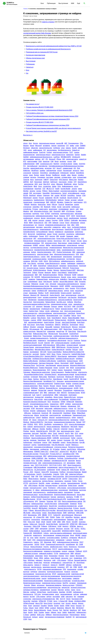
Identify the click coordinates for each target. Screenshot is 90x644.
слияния (26, 177)
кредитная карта (72, 159)
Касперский (67, 170)
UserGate (35, 601)
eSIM (63, 597)
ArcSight (26, 266)
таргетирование (49, 535)
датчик (79, 241)
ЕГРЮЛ (47, 214)
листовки (27, 408)
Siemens (56, 270)
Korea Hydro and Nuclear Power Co (68, 238)
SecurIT (59, 168)
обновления (72, 406)
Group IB (35, 508)
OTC (85, 202)
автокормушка (28, 225)
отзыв (25, 293)
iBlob (35, 186)
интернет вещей (72, 345)
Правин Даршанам (46, 368)
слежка (48, 220)
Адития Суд (27, 354)
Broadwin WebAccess (31, 368)
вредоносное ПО (40, 427)
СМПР (62, 404)
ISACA (46, 261)
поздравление (28, 189)
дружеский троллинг (67, 436)
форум (43, 218)
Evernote (27, 585)
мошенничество (29, 155)
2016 (66, 424)
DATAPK (37, 277)
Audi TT (39, 395)
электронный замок (80, 533)
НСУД (85, 551)
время (42, 175)
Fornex (80, 481)
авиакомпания (28, 275)
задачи (49, 597)
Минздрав (48, 542)
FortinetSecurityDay (71, 458)
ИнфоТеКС (72, 612)
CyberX (82, 420)
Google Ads (28, 535)
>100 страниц (61, 560)
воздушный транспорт (55, 572)
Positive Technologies (64, 252)
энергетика (79, 232)
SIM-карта (27, 504)
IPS (47, 159)
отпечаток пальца (61, 447)
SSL (42, 329)
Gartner (77, 155)
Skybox (83, 615)
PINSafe (27, 204)
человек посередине (50, 297)
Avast (30, 606)
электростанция (43, 254)
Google (74, 148)
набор (64, 227)
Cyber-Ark (56, 429)
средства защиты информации (61, 533)
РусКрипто (52, 488)
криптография (32, 161)
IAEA (58, 393)
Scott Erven (60, 377)
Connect (60, 440)
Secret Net (27, 601)
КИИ (73, 3)
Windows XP (69, 377)
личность (76, 170)
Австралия (40, 408)
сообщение (51, 470)
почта (78, 590)
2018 (25, 515)
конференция (28, 218)
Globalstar (84, 336)
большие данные (51, 485)
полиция (82, 345)
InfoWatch (27, 438)
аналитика (61, 146)
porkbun (33, 592)
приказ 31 (54, 565)
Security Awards (73, 198)
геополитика (82, 277)
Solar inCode (38, 399)
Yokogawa (27, 372)
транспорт (80, 250)
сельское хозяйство (65, 300)
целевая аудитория (62, 535)
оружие (81, 309)
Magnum (26, 295)
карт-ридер (66, 207)
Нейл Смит (27, 429)
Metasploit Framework (54, 268)
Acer (63, 603)
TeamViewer (42, 440)
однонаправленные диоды (39, 404)
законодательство (46, 148)
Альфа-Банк (78, 558)
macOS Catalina (53, 592)
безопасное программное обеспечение (37, 549)
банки (32, 146)
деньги (78, 259)
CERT (61, 329)
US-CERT (75, 522)
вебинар (55, 223)
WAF (26, 322)
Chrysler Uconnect (73, 347)
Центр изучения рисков (73, 311)
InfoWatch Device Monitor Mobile (44, 359)
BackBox (49, 429)
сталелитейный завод (31, 393)
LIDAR (72, 363)
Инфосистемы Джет (40, 334)
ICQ (44, 150)
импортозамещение (59, 245)
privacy (60, 170)
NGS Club (34, 261)
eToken (70, 182)
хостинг (63, 483)
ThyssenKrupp (68, 390)
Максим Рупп (41, 331)
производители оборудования (45, 250)
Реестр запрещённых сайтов (72, 501)
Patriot (58, 309)
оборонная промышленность (64, 254)
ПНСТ (81, 542)
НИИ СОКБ (80, 513)
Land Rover (72, 313)
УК (74, 563)
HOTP (68, 216)
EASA (81, 388)
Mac (72, 433)
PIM (37, 476)
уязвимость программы (52, 551)
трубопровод (33, 236)
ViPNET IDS (74, 524)
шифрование (38, 150)
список (83, 223)
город (40, 297)
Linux (63, 148)
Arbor (25, 606)
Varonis (33, 431)
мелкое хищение (63, 365)
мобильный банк (37, 504)
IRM (58, 236)
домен (48, 483)
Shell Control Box (58, 476)
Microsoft (38, 146)
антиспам (48, 168)
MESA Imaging (44, 406)
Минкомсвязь (28, 451)
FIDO (25, 522)
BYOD (26, 223)
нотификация (67, 415)
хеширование (69, 232)
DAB (25, 325)
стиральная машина (62, 343)
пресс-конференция (51, 399)
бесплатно (47, 560)
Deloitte (50, 606)
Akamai (74, 603)
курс (47, 284)
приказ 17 (38, 565)
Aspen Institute (49, 322)
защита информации (66, 549)
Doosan (65, 386)
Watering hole (55, 406)
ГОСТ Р (55, 549)
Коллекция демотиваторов (36, 55)
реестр (72, 209)
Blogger (48, 175)
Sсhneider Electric (50, 374)
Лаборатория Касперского (50, 277)
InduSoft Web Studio (78, 354)
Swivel (65, 193)
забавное (81, 148)
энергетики (27, 481)
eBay (73, 225)
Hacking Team (34, 311)
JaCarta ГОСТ (64, 451)
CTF (67, 146)
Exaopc (60, 370)
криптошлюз (78, 202)
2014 (25, 234)
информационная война (44, 216)
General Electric (73, 266)
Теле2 (55, 433)
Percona (55, 610)
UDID (77, 225)
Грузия (55, 234)
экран (81, 433)
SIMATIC (58, 325)
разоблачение (74, 218)
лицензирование (66, 594)
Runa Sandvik (64, 334)
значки (44, 578)
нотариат (73, 583)
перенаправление (74, 483)
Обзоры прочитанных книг (35, 58)
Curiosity (62, 368)
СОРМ (61, 220)
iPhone (59, 159)
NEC (74, 608)
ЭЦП (32, 182)
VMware (54, 612)
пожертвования (45, 229)
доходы (46, 547)
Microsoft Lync (28, 470)
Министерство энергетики (41, 372)
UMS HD (53, 202)
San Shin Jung (61, 302)
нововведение (45, 590)
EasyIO (66, 379)
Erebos (42, 311)
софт (54, 560)
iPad (78, 168)
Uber (58, 431)
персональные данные (47, 143)
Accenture (57, 603)
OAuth (43, 522)
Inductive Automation (44, 252)
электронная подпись (61, 152)
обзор (75, 184)
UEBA (59, 522)
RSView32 (68, 275)
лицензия (68, 481)
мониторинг (53, 209)
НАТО (76, 309)
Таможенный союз (79, 415)
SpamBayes (80, 173)
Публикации (51, 3)
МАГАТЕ (64, 393)
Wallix (25, 479)
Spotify (30, 612)
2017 (80, 479)
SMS (48, 202)
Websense (35, 284)
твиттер (26, 440)
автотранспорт (29, 397)
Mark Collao (43, 377)
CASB (81, 544)
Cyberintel (64, 429)
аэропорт (39, 306)
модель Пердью (48, 481)
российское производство (68, 506)
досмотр (67, 572)
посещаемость (58, 424)
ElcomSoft (57, 211)
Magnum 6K (44, 295)
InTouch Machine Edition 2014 (33, 356)
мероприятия (28, 447)
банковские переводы (54, 585)
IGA (71, 567)
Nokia (25, 610)
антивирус (46, 146)
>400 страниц (36, 513)
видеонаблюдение (30, 297)
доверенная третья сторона (52, 583)
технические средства (43, 574)
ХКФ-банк (31, 560)
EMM (65, 513)
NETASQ (63, 195)
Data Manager (58, 379)
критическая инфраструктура (59, 420)
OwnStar (68, 350)
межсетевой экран (37, 168)
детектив (46, 563)
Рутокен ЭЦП (44, 454)
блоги (67, 223)
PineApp (26, 431)
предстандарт (28, 544)
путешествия (82, 177)
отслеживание (64, 209)
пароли (54, 146)
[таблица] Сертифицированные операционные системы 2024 (48, 125)
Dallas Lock (33, 524)
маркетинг (70, 155)
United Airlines (73, 272)
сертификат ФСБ (69, 454)
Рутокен (35, 209)
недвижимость (56, 563)
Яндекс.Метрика (73, 442)
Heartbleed (67, 413)
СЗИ (52, 161)
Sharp (84, 610)
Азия (63, 295)
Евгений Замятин (80, 560)
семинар (71, 551)
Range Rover (81, 313)
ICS (24, 268)
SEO (64, 159)
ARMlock (49, 615)
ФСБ (36, 184)
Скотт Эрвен (28, 379)
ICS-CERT (77, 229)
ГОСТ (71, 152)
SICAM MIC (71, 320)
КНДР (25, 279)
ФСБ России (75, 470)
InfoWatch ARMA (80, 601)
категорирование (60, 519)
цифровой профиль (46, 553)
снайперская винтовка (61, 336)
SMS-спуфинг (61, 345)
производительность (63, 417)
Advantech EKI (57, 413)
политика (82, 522)
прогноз (52, 236)
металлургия (28, 238)
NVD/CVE (66, 268)
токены (77, 152)
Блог (42, 3)
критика (60, 218)
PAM (33, 476)
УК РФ (39, 569)
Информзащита (68, 186)
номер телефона (74, 243)
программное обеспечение (57, 340)
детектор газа (28, 415)
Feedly (57, 189)
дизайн (63, 175)
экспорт (54, 590)
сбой (82, 254)
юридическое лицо (67, 214)
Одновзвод (41, 177)
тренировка (33, 293)
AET (43, 159)
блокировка (54, 472)
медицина (27, 291)
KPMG (47, 608)
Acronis (68, 603)
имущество (66, 587)
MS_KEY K (73, 451)
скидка (34, 445)
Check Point (54, 180)
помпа (34, 291)
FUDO (62, 474)
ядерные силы (54, 279)
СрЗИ (59, 526)
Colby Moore (75, 336)
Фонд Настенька (58, 229)
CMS (50, 442)
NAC (51, 211)
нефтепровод (80, 234)
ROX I (36, 424)
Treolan (67, 200)
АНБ (30, 220)
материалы (74, 420)
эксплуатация (65, 438)
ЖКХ (45, 456)
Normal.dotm (79, 510)
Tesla (49, 318)
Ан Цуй (41, 343)
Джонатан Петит (29, 365)
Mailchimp (61, 608)
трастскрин (63, 182)
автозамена (71, 463)
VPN (50, 223)
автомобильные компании (33, 456)
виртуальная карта (68, 431)
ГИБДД (46, 180)
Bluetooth (47, 207)
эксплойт (36, 354)
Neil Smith (74, 427)
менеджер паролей (50, 567)
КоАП (29, 540)
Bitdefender (68, 184)
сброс (50, 433)
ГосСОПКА (27, 508)
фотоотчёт (31, 234)
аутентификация (74, 193)
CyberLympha (73, 479)
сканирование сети (69, 250)
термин (63, 263)
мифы (72, 146)
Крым (56, 216)
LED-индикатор (29, 501)
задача (67, 291)
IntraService (52, 508)
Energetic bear (28, 406)
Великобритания (52, 316)
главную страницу (48, 22)
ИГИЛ (83, 393)
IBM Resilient (43, 508)
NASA (72, 368)
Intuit (36, 608)
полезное (36, 173)
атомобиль (49, 397)
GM (81, 347)
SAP (79, 610)
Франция (48, 272)
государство (71, 259)
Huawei (63, 449)
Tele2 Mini (43, 433)
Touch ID (61, 204)
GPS (41, 393)
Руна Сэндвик (47, 336)
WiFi (48, 440)
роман (44, 513)
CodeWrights (61, 361)
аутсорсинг (41, 585)
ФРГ (35, 238)
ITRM (75, 567)
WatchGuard (27, 198)
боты (33, 461)
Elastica (43, 354)
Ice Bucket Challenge (79, 227)
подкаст (35, 617)
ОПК (77, 254)
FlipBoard (79, 551)
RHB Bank (34, 388)
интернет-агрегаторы (78, 587)
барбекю (45, 417)
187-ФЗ (39, 499)
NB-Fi (54, 542)
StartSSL (42, 483)
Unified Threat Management (40, 497)
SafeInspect (48, 476)
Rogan (36, 558)
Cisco (40, 186)
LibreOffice (69, 517)
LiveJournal (27, 173)
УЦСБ (41, 261)
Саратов (26, 180)
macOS (68, 445)
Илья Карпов (62, 356)
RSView (61, 275)
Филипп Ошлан (81, 320)
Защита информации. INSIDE (41, 438)
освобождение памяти (55, 492)
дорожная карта (47, 519)
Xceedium (43, 479)
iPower (49, 411)
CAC (76, 519)
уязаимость (27, 370)
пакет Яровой (55, 558)
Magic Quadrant (54, 191)
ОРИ (39, 515)
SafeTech (46, 182)
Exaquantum (68, 370)
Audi (34, 395)
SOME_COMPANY (37, 458)
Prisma (59, 354)
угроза (71, 408)
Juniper (57, 195)
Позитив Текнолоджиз (43, 436)
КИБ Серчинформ (40, 467)
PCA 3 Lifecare (81, 288)
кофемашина (41, 411)
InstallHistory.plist (73, 499)
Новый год (76, 150)
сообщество (45, 449)
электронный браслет (43, 347)
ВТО (25, 161)
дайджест (39, 560)
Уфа (46, 458)
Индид (26, 420)
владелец (36, 214)
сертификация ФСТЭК (59, 461)
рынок (83, 193)
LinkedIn (71, 386)
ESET (65, 465)
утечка (70, 161)
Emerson (78, 436)
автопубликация (67, 515)
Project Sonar (74, 268)
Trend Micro (44, 173)
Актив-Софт (44, 415)
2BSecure (35, 429)
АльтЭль (26, 168)
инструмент (37, 193)
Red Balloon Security (30, 343)
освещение (51, 331)
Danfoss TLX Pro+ (46, 379)
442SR (62, 286)
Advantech (63, 266)
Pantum (84, 340)
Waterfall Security (42, 431)
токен (31, 175)
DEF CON (43, 352)
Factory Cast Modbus (55, 352)
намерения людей (64, 574)
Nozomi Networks (40, 610)
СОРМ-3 (67, 220)
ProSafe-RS (77, 370)
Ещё (79, 3)
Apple (49, 204)
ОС (74, 617)
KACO (49, 354)
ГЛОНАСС (79, 585)
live (27, 73)
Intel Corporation (39, 302)
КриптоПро (42, 204)
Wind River (78, 302)
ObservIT (78, 429)
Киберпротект (81, 612)
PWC (77, 454)
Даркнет (37, 472)
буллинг (61, 556)
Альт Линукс (32, 263)
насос (85, 241)
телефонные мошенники (56, 259)
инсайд (63, 236)
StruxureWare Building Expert (34, 374)
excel (41, 184)
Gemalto (84, 483)
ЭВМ (72, 553)
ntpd (25, 424)
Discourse (59, 529)
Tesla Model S (56, 318)
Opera (46, 556)
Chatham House (59, 383)
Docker (56, 606)
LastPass (57, 157)
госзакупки (47, 186)
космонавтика (80, 368)
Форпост (66, 526)
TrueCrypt (42, 152)
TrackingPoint (74, 334)
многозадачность (40, 492)
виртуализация (81, 617)
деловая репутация (30, 463)
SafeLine (61, 200)
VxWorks (70, 302)
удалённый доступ (48, 309)
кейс (40, 463)
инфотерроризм (29, 164)
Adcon (34, 420)
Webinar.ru (75, 445)
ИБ (50, 413)
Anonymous (58, 241)
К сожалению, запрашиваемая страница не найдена (52, 13)
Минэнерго (54, 286)
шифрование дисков (31, 152)
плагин (45, 442)
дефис (79, 463)
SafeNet (26, 157)
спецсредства (67, 563)
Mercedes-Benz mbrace (43, 350)
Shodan (50, 270)
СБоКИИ (62, 565)
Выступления (63, 3)
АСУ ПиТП (68, 306)
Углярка (78, 211)
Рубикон (44, 526)
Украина (62, 216)
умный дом (60, 331)
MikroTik (68, 608)
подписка (34, 572)
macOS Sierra (71, 449)
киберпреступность (61, 408)
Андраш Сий (39, 397)
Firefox (74, 481)
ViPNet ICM (70, 402)
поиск (73, 590)
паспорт (41, 220)
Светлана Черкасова (46, 363)
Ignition (34, 252)
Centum (54, 370)
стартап (33, 320)
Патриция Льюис (74, 393)
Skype (57, 161)
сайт (77, 209)
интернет (63, 161)
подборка (57, 148)
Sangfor (56, 282)
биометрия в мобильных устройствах (57, 581)
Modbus (41, 293)
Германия (70, 236)
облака (39, 195)
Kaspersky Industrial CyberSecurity (35, 402)
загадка (32, 191)
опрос (53, 184)
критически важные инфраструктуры (36, 304)
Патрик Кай (42, 390)
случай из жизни (66, 164)
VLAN (47, 293)
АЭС (82, 238)
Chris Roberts (62, 272)
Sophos (79, 195)
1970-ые (26, 547)
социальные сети (46, 164)
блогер (35, 143)
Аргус (55, 601)
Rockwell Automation (50, 275)
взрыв (49, 234)
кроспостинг (28, 517)
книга (72, 291)
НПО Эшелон (63, 180)
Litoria (45, 488)
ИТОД (54, 574)
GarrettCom (77, 293)
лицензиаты (59, 481)
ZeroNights (48, 424)
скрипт (63, 442)
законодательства (54, 587)
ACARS (76, 388)
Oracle (49, 610)
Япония (52, 386)
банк (82, 170)
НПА (34, 540)
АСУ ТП (63, 599)
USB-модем (81, 449)
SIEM (35, 266)
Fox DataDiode (64, 399)
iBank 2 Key (73, 180)
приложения (68, 492)
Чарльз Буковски (36, 547)
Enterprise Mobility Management (65, 495)
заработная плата (56, 547)
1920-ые (70, 560)
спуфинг (68, 404)
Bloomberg (58, 390)
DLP (54, 168)
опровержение (52, 467)
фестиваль (83, 220)
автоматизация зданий (66, 374)
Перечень (70, 519)
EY (84, 606)
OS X (76, 433)
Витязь (78, 531)
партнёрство (43, 166)
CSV (63, 517)
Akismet (52, 417)
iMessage (60, 184)
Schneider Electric (29, 232)
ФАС (80, 467)
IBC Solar (83, 379)
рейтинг (38, 159)
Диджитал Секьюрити (76, 447)
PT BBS (77, 497)
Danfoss (36, 379)
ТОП (44, 189)
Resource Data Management (33, 381)
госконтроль (36, 519)
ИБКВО (45, 515)
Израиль (64, 406)
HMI (40, 275)
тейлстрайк (48, 408)
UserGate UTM (64, 524)
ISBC (47, 517)
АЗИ (25, 263)
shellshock (80, 261)
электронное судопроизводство (44, 599)
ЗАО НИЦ (39, 461)
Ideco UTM (39, 603)
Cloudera (44, 606)
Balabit (84, 472)
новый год (83, 159)
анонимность (28, 200)
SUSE (36, 612)
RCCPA (26, 195)
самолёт (50, 390)
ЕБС (57, 599)
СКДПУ (65, 479)
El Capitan (56, 449)
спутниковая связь (30, 340)
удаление (33, 440)
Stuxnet (64, 277)
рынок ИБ (60, 143)
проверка (27, 261)
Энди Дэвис (40, 325)
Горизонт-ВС (28, 533)
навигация (52, 393)
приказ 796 (65, 470)
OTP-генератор (82, 411)
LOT (34, 306)
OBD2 (56, 395)
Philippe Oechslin (61, 320)
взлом (26, 175)
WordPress (35, 170)
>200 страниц (28, 563)
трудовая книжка (48, 594)
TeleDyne (42, 388)
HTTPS (26, 483)
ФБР (36, 275)
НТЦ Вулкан (70, 211)
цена (74, 177)
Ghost (72, 535)
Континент (28, 526)
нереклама (39, 556)
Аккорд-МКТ (57, 531)
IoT (75, 408)
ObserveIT (27, 476)
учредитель (55, 214)
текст (69, 227)
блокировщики (29, 556)
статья (62, 223)
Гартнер (53, 497)
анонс (30, 150)
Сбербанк (47, 461)
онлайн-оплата (76, 343)
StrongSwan (81, 563)
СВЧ (52, 343)
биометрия (69, 204)
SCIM (54, 522)
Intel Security (48, 282)
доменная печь (79, 390)
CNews (33, 585)
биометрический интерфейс (33, 581)
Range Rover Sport (29, 316)
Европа (51, 232)
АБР (66, 143)
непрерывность (59, 288)
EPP (67, 567)
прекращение (82, 583)
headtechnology (39, 200)
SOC (79, 406)
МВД (63, 211)
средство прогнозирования (50, 576)
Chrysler (58, 322)
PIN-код (54, 204)
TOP (72, 529)
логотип (67, 529)
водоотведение (71, 295)
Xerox (59, 612)
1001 (25, 150)
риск (67, 288)
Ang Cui (70, 340)
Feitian (54, 207)
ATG (64, 241)
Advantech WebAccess (78, 365)
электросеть (83, 372)
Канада (46, 386)
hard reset (35, 433)
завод (76, 236)
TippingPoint (42, 266)
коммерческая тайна (31, 506)
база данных (62, 243)
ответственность (30, 569)
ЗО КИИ (69, 592)
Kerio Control (48, 603)
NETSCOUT (80, 608)
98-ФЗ (80, 504)
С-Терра (26, 615)
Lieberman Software (76, 474)
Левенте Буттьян (70, 397)
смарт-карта (43, 209)
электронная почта (58, 155)
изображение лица (54, 578)
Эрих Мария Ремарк (55, 513)
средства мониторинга (31, 576)
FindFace (62, 472)
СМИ (37, 164)
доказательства (29, 216)
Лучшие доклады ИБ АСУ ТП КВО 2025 (40, 107)
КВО (74, 252)
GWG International (49, 345)
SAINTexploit (28, 270)
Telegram (42, 501)
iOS (75, 168)
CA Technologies (30, 474)
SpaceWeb (46, 193)
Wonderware (32, 300)
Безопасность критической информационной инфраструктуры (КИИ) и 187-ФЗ (54, 46)
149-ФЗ (37, 544)
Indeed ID (80, 417)
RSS (31, 193)
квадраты (70, 497)
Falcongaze (38, 182)
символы (76, 578)
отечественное (72, 245)
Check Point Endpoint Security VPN (54, 499)
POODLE (30, 424)
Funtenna (77, 340)
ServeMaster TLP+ (50, 381)
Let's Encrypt (33, 483)
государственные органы (39, 248)
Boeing (54, 272)
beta (69, 225)
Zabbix (65, 612)
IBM (67, 474)
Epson (73, 606)
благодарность (56, 193)
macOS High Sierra (51, 504)
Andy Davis (81, 322)
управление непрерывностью (56, 225)
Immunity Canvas (33, 268)
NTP (84, 422)
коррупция (39, 180)
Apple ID (61, 433)
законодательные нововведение (35, 587)
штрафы (80, 569)
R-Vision (76, 508)
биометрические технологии (71, 576)
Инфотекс (27, 170)
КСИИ (74, 275)
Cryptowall (34, 377)
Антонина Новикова (74, 472)
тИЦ (25, 485)
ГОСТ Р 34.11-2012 (55, 465)
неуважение (60, 540)
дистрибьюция (32, 166)
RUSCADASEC (28, 558)
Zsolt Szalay (73, 395)
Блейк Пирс (38, 563)
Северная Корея (42, 279)
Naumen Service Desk (65, 508)
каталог (42, 245)
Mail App (61, 590)
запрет (41, 617)
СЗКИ (32, 529)
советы (36, 542)
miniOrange (37, 442)
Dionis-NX (42, 524)
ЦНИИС (35, 245)
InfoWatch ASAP (75, 399)
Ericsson (79, 606)
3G (51, 449)
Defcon (74, 316)
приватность (37, 535)
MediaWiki (56, 442)
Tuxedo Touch (78, 329)
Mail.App (26, 592)
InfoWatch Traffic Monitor (48, 361)
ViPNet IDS (42, 601)
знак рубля (48, 227)
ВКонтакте (78, 515)
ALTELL (77, 529)
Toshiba (41, 612)
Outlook (72, 173)
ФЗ (77, 544)
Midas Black (81, 413)
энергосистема (77, 404)
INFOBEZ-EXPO (66, 157)
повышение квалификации (52, 569)
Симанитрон (54, 404)
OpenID (49, 522)
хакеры (26, 524)
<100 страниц (41, 597)
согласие (52, 529)
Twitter (73, 438)
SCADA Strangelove (40, 270)
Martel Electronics (59, 411)
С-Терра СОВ (63, 601)
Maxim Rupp (68, 329)
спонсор (37, 218)
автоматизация (56, 257)
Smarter (33, 411)
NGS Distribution (51, 200)
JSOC (31, 472)
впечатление (51, 218)
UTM (84, 195)
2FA (73, 440)
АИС (26, 220)
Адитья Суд (66, 354)
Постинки (81, 547)
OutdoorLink (36, 413)
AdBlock (26, 327)
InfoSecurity (76, 157)
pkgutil (82, 499)
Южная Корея (28, 241)
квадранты (61, 497)
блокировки (53, 556)
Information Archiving (41, 211)
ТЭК (42, 243)
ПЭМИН (83, 146)
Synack (26, 338)
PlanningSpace (75, 615)
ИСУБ (80, 451)
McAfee (26, 191)
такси (77, 431)
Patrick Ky (27, 390)
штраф (80, 506)
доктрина (41, 263)
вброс (38, 490)
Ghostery (33, 327)
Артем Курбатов (81, 374)
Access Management (46, 495)
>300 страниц (33, 485)
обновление (75, 223)
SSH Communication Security (75, 476)
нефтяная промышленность (68, 338)
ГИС (41, 542)
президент (61, 567)
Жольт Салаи (58, 397)
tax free (32, 597)
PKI (84, 501)
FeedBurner (56, 175)
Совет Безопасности (52, 263)
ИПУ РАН (55, 436)
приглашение (34, 449)
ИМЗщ (48, 245)
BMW (53, 347)
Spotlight (69, 617)
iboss (40, 282)
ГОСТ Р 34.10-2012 (41, 465)
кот (36, 225)
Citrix (59, 186)
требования (71, 263)
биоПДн (65, 583)
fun (28, 538)
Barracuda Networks (75, 279)
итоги (76, 186)
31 (33, 490)
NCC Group (31, 325)
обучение (53, 284)
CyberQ (38, 417)
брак (51, 254)
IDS (42, 207)
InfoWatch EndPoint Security (65, 359)
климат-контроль (29, 331)
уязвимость (81, 263)
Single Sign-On (39, 223)
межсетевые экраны (56, 291)
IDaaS (38, 522)
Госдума (77, 492)
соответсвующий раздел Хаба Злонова (37, 33)
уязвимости (59, 232)
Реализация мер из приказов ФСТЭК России (42, 52)
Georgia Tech (28, 302)
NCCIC (69, 522)
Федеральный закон (30, 495)
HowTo (67, 433)
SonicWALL (71, 195)
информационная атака (49, 490)
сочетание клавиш (53, 538)
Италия (41, 272)
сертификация (54, 173)
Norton (31, 610)
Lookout (33, 318)
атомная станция (78, 383)
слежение (41, 327)
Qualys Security (55, 295)
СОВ (59, 501)
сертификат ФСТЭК (54, 479)
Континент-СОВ (77, 599)
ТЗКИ (37, 529)
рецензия (71, 461)
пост (71, 558)
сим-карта (69, 597)
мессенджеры (52, 150)
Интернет (27, 148)
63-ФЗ (58, 470)
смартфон (36, 207)
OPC (54, 252)
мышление (79, 291)
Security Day (53, 506)
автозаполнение (29, 227)
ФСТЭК (56, 198)
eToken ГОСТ (54, 451)
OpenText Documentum (61, 615)
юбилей (80, 200)
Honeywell (83, 266)
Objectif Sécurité (48, 320)
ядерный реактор (40, 241)
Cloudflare (67, 316)
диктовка (39, 227)
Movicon (75, 327)
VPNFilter (73, 526)
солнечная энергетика (45, 383)
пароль (68, 148)
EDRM (81, 519)
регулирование (29, 159)
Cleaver (59, 386)
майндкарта (44, 506)
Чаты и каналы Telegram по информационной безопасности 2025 (49, 110)
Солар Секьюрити (57, 372)
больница (60, 381)
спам (77, 146)
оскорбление (70, 544)
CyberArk (56, 474)
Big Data (41, 485)
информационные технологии (68, 542)
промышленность (30, 383)
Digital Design (28, 186)
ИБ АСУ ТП (50, 189)
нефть (25, 236)
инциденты (70, 234)
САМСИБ (56, 438)
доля (42, 214)
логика (39, 191)
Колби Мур (53, 338)
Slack (25, 612)
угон (61, 316)
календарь (27, 433)
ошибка (42, 170)
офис (69, 175)
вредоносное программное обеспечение (38, 288)
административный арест (46, 540)
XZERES (67, 286)
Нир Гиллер (49, 422)
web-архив (78, 214)
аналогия (46, 161)
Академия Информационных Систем (36, 286)
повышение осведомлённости (68, 284)
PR (66, 331)
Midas (74, 413)
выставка (50, 177)
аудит (70, 304)
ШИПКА (26, 182)
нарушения (43, 529)
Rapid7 (81, 427)
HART (81, 361)
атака (69, 277)
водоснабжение (42, 232)
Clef (77, 440)
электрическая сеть (30, 313)
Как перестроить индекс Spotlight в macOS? (41, 131)
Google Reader (66, 189)
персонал (27, 567)
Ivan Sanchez (72, 297)
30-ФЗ (42, 544)
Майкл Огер (37, 336)
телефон (81, 175)
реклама (57, 177)
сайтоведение (51, 170)
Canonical (36, 606)
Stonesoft (52, 159)
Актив (59, 207)
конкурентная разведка (69, 191)
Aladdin (83, 155)
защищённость (79, 304)
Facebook (63, 198)
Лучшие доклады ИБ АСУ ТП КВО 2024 (40, 122)
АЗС (68, 241)
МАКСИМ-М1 (38, 533)
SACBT (80, 567)
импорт (84, 517)
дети (67, 556)
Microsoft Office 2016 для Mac (45, 510)
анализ (35, 198)
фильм (78, 461)
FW (32, 277)
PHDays (45, 191)
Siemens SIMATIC (51, 356)
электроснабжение (45, 313)
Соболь (46, 533)
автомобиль (41, 316)
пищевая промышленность (47, 300)
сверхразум (27, 490)
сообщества (77, 565)
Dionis (68, 599)
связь (59, 250)
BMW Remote (61, 347)
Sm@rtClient (74, 325)
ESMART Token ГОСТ (41, 451)
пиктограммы (67, 578)
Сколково (67, 440)
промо (56, 368)
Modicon (26, 422)
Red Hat (66, 610)
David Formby (78, 300)
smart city (81, 295)
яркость (26, 436)
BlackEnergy (65, 427)
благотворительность (31, 229)
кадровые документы (31, 590)
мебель (47, 558)
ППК (64, 569)
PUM (41, 476)
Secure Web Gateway (67, 282)
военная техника (67, 309)
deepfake (62, 592)
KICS (49, 402)
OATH (73, 216)
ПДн (81, 143)
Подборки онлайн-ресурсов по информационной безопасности (48, 49)
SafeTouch (54, 182)
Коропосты (73, 547)
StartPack (32, 195)
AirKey (74, 417)
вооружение (28, 336)
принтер (47, 343)
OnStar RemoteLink (58, 350)
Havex (36, 406)
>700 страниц (61, 488)
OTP (75, 182)
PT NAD (50, 601)
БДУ (36, 501)
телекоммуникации (66, 388)
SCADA (84, 229)
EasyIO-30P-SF (74, 379)
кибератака (55, 311)
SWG (76, 282)
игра (32, 538)
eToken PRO (40, 517)
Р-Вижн (31, 510)
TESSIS (52, 517)
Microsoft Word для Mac (65, 510)
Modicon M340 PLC (37, 422)
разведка (32, 279)
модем (53, 440)
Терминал (73, 504)
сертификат (55, 483)
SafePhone (71, 513)
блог (30, 143)
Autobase (57, 327)
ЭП (30, 420)
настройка (56, 597)
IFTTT (50, 515)
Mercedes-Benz (28, 350)
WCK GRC (52, 431)
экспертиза (27, 214)
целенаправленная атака (46, 238)
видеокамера (71, 411)
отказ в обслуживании (77, 424)
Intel (67, 368)
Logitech (53, 608)
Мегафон (60, 202)
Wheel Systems (33, 479)
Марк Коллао (79, 377)
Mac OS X (47, 184)
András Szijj (27, 395)
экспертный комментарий (33, 345)
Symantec (82, 282)
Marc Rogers (42, 318)
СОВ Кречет (52, 526)
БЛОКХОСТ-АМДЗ (68, 531)
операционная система (59, 304)
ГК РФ (56, 553)
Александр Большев (30, 363)
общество (34, 148)
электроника (67, 257)
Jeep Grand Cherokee (69, 322)
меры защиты (28, 565)
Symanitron (56, 402)
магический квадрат (36, 322)
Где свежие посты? (33, 104)
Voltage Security (53, 266)
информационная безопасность (41, 157)
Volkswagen (63, 395)
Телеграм (50, 501)
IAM (31, 211)
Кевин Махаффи (74, 318)
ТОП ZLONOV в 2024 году (35, 113)
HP (31, 266)
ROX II (41, 424)
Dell (52, 195)
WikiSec (26, 449)
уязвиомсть (42, 340)
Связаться (30, 67)
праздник (38, 189)
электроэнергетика (60, 313)
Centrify (39, 474)
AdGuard (78, 553)
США (40, 161)
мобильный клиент (51, 329)
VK (34, 517)
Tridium (35, 272)
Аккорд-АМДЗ (46, 531)
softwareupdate (63, 504)
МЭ (55, 501)
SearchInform (82, 182)
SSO (46, 223)
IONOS (41, 608)
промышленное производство (64, 422)
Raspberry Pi (79, 363)
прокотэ (41, 225)
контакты (27, 519)
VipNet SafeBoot (34, 531)
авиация (34, 390)
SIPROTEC (65, 325)
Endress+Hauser (72, 361)
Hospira (72, 288)
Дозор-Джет (28, 334)
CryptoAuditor (47, 474)
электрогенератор (78, 286)
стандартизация (39, 202)
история (74, 200)
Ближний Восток (52, 388)
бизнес (74, 175)
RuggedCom (50, 325)
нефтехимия (72, 356)
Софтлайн (74, 220)
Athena (36, 415)
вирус (74, 277)
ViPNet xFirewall (29, 603)
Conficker (26, 377)
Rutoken (81, 180)
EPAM (67, 606)
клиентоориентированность (52, 463)
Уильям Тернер (29, 347)
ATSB (33, 408)
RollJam (75, 350)
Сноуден (55, 220)
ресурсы (33, 177)
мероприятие (29, 184)
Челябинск (52, 458)
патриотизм (63, 485)
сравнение (49, 198)
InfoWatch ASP (42, 291)
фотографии (80, 556)
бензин (73, 241)
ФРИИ (39, 320)
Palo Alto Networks (58, 445)
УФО (48, 257)
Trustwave (27, 284)
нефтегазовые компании (56, 456)
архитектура (37, 481)
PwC (61, 610)
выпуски (26, 572)
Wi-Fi (49, 370)
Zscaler (42, 284)
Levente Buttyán (48, 395)
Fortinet (49, 152)
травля (72, 556)
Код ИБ (82, 442)
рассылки (65, 558)
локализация (72, 569)
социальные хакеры (39, 259)
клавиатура (57, 227)
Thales (58, 517)
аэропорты (42, 572)
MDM (31, 223)
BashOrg (56, 164)
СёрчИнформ (74, 490)
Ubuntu (64, 318)
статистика (27, 306)
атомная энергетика (30, 386)
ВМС (45, 393)
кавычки (26, 465)
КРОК (32, 436)
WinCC (82, 325)
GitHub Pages (42, 592)
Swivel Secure (81, 216)
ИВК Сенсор (83, 524)
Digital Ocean (73, 485)
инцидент (62, 234)
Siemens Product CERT (68, 270)
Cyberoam (46, 195)
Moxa (53, 354)
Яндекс (37, 175)
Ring (25, 427)
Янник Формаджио (39, 370)
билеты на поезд (69, 585)
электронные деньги (43, 155)
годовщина (73, 538)
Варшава (47, 306)
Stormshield (65, 363)
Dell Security (62, 297)
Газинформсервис (44, 445)
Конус (66, 547)
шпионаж (27, 252)
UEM (85, 567)
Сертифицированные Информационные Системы (66, 166)
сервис (60, 306)
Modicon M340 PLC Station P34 (73, 352)
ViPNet (63, 402)
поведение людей (78, 574)
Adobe (54, 186)
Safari (36, 538)
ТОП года (37, 594)
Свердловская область (31, 257)
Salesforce (73, 610)
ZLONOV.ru (12, 4)
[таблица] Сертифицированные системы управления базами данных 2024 (52, 116)
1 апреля (69, 540)
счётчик (76, 594)
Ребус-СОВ (36, 526)
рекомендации (35, 309)
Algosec (81, 603)
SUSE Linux (41, 615)
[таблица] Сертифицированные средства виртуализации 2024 (48, 119)
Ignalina (68, 383)
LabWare (33, 615)
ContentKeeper (33, 282)
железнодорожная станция (74, 381)
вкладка (42, 538)
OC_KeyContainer (40, 470)
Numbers (77, 517)
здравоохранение (56, 248)
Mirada (71, 601)
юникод (64, 551)
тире (32, 465)
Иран (41, 386)
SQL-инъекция (34, 329)
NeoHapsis (52, 377)
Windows (34, 204)
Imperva (71, 429)
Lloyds (47, 311)
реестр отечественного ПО (68, 467)
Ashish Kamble (55, 293)
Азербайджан (41, 234)
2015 (47, 236)
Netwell (79, 422)
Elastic (62, 606)
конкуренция (63, 490)
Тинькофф (49, 327)
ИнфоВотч (64, 279)
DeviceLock (27, 617)
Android (30, 427)
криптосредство (55, 415)
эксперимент (34, 352)
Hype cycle (31, 522)
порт (61, 311)
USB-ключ (28, 413)
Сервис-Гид (68, 202)
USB (74, 161)
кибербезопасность (68, 261)
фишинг (26, 146)
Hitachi (31, 608)
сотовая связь (67, 177)
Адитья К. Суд (43, 420)
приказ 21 (46, 565)
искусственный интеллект (77, 488)
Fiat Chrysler (40, 365)
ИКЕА (41, 558)
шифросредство (29, 417)
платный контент (36, 488)
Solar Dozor (72, 331)
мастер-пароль (36, 567)
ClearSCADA (69, 229)
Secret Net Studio (52, 524)
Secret (66, 218)
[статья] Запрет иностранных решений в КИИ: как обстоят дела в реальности (53, 128)
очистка (79, 438)
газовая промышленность (39, 338)
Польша (54, 306)
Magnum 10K (35, 295)
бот (75, 597)
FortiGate (60, 458)
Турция (41, 236)
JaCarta (74, 189)
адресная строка (51, 243)
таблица (69, 565)
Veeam (47, 612)
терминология (64, 553)
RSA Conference (54, 261)
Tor (80, 198)
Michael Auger (53, 334)
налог (57, 594)
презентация (28, 202)
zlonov (25, 143)
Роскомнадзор (73, 143)
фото (32, 180)
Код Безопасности (64, 150)
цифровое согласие (31, 553)
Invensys (42, 268)
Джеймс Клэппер (71, 372)
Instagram (83, 218)
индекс (67, 590)
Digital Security (66, 327)
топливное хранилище (32, 243)
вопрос (50, 241)
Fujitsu (26, 608)
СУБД (25, 619)
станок (43, 257)
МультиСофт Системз (31, 454)
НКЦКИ (78, 535)
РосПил (81, 184)
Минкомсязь (32, 515)
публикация (64, 173)
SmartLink (45, 413)
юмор (80, 189)
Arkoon (57, 363)
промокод (27, 445)
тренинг (83, 284)
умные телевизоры (53, 427)
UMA (64, 522)
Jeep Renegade (51, 365)
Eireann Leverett (66, 293)
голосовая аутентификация (43, 447)
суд (65, 463)
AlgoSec (42, 429)
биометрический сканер (32, 578)
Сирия (25, 311)
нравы (76, 164)
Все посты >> (28, 135)
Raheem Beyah (50, 302)
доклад (35, 220)
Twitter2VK (57, 515)
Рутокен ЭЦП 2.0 (56, 454)
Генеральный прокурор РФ (55, 544)
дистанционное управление (55, 617)
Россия (41, 198)
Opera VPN (45, 472)
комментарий (68, 168)
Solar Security (82, 331)
